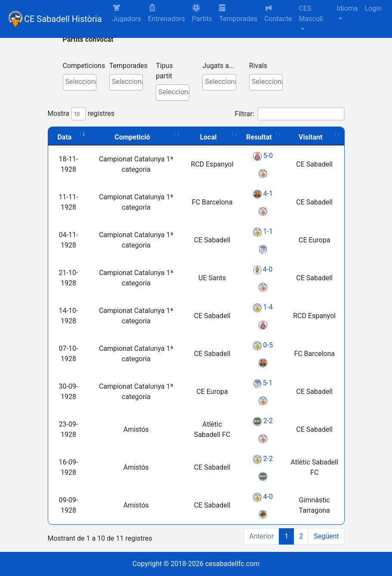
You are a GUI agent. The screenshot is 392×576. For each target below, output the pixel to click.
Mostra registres (81, 114)
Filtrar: (290, 114)
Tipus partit (164, 71)
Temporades (238, 14)
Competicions (84, 66)
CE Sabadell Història (63, 19)
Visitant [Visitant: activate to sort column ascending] (311, 137)
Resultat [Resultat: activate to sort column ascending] (259, 137)
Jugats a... (218, 66)
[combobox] (80, 82)
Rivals (258, 66)
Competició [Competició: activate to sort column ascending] (132, 137)
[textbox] (82, 82)
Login (373, 8)
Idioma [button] (347, 8)
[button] (202, 14)
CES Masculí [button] (311, 14)
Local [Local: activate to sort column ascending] (208, 137)
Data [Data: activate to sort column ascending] (64, 137)
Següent (326, 536)
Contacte (278, 13)
